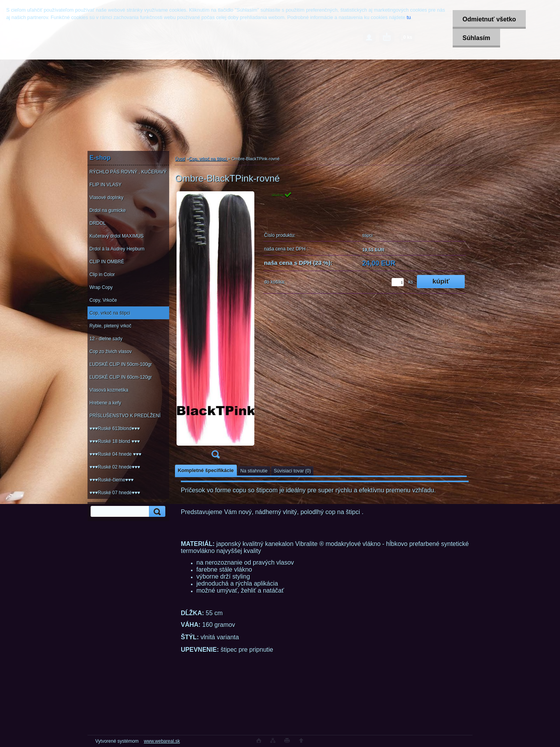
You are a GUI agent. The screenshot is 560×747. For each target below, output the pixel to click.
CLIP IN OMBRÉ (107, 262)
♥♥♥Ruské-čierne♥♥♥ (111, 480)
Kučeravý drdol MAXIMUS (116, 236)
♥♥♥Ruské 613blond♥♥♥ (115, 429)
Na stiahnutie (254, 471)
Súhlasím (476, 38)
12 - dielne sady (106, 339)
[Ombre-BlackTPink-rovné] (215, 327)
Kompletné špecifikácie (206, 470)
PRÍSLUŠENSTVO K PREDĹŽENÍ (125, 416)
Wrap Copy (101, 287)
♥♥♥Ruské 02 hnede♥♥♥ (115, 467)
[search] (156, 512)
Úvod (180, 159)
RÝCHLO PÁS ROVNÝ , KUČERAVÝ (128, 172)
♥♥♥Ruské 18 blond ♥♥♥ (115, 441)
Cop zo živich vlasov (111, 352)
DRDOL (98, 223)
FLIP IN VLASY (105, 185)
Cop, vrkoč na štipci (110, 313)
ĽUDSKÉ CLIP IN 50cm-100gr (121, 364)
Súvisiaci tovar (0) (292, 471)
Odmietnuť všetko (489, 19)
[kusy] (398, 282)
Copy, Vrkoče (103, 300)
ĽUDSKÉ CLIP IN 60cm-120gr (121, 377)
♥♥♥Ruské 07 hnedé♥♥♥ (115, 493)
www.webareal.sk (162, 741)
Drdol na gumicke (108, 210)
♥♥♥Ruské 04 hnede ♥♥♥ (115, 454)
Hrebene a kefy (105, 403)
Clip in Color (102, 275)
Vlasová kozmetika (109, 390)
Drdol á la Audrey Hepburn (117, 249)
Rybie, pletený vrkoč (110, 326)
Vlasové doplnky (106, 198)
